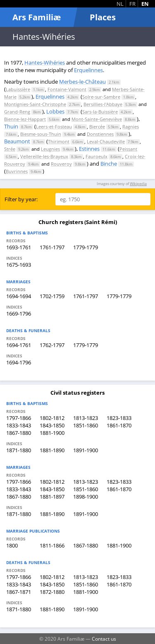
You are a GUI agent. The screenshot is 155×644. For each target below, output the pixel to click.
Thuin (11, 126)
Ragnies (131, 127)
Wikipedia (138, 184)
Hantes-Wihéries (45, 63)
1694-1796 (19, 362)
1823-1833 (119, 418)
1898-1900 (86, 497)
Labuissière (18, 89)
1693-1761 (19, 247)
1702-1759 (52, 296)
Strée (10, 149)
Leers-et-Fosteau (54, 127)
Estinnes (89, 149)
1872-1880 (52, 592)
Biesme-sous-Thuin (41, 134)
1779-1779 (86, 247)
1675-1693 (19, 265)
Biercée (97, 127)
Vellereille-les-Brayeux (44, 156)
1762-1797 (52, 345)
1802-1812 (52, 418)
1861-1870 (119, 425)
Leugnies (50, 149)
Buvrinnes (17, 171)
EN (145, 4)
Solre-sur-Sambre (101, 97)
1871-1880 (19, 450)
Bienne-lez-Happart (25, 119)
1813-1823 (86, 418)
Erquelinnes (88, 70)
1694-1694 (19, 296)
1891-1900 (86, 450)
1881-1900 (52, 433)
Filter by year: (21, 199)
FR (132, 4)
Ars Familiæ (37, 17)
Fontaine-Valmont (67, 89)
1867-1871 (19, 592)
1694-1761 (19, 345)
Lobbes (55, 111)
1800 (12, 545)
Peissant (128, 149)
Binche (109, 164)
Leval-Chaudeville (106, 141)
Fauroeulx (97, 156)
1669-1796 (19, 314)
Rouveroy (61, 164)
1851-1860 (86, 425)
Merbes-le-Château (82, 82)
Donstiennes (100, 134)
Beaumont (17, 141)
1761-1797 (52, 247)
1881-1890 (52, 450)
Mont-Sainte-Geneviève (97, 119)
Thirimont (59, 141)
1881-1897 (52, 497)
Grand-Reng (17, 112)
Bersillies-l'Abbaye (103, 104)
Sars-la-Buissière (100, 112)
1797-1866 (19, 418)
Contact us (104, 639)
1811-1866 (52, 545)
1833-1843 (19, 425)
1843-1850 (52, 425)
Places (103, 17)
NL (120, 4)
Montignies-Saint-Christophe (35, 104)
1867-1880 (19, 433)
